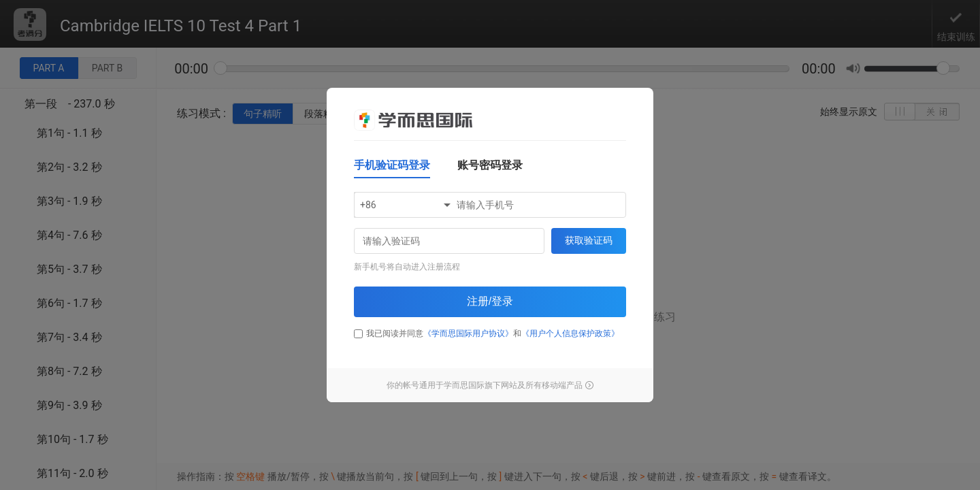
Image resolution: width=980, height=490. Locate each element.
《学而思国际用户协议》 (468, 333)
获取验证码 (589, 240)
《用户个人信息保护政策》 (570, 333)
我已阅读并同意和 (487, 333)
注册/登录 (490, 301)
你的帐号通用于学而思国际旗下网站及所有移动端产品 (490, 385)
